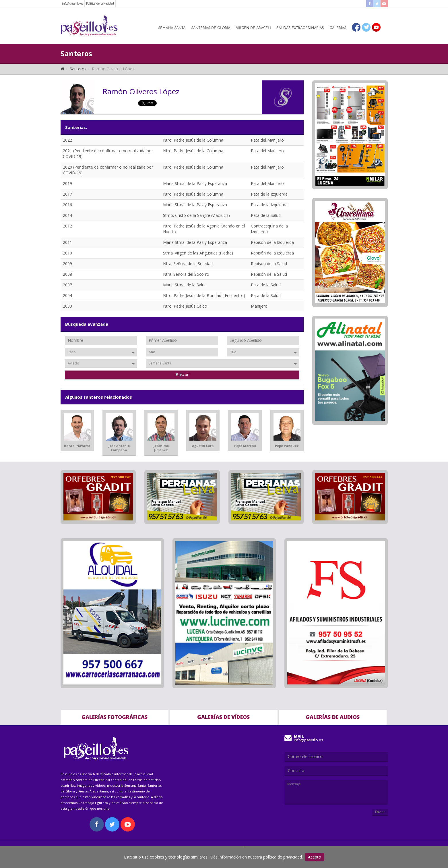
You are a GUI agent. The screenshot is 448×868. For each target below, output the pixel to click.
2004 (67, 295)
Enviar (380, 812)
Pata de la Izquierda (269, 194)
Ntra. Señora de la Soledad (188, 264)
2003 (67, 306)
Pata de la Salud (266, 215)
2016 (67, 205)
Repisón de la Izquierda (272, 242)
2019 (67, 183)
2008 (67, 274)
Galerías (338, 28)
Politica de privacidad (100, 3)
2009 (67, 264)
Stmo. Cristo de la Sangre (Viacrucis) (196, 215)
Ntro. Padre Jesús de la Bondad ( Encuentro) (204, 295)
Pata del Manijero (267, 140)
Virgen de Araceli (253, 28)
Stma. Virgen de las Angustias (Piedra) (198, 253)
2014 (67, 215)
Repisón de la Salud (269, 264)
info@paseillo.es (72, 3)
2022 (67, 140)
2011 (67, 242)
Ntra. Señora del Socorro (186, 274)
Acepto (315, 857)
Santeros (78, 69)
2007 (67, 285)
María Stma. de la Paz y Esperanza (195, 183)
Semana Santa (172, 28)
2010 (67, 253)
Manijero (259, 306)
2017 (67, 194)
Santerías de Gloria (211, 28)
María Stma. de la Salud (185, 285)
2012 (67, 226)
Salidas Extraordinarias (300, 28)
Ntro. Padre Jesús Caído (185, 306)
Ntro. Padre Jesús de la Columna (193, 140)
